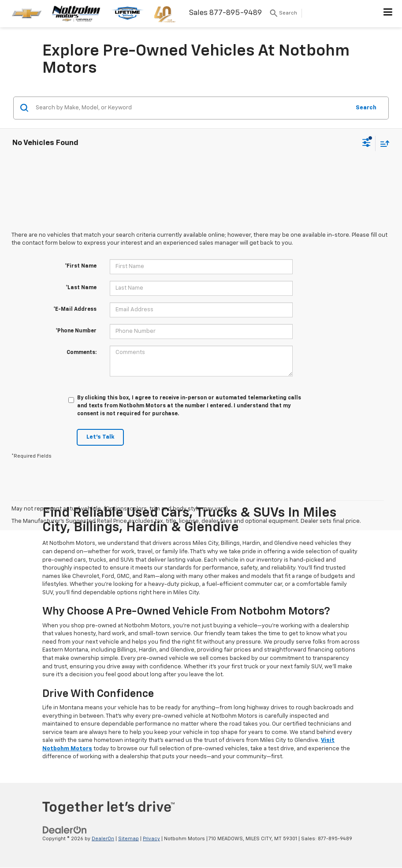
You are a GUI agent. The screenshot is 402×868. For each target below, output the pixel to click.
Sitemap (128, 839)
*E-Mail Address (75, 309)
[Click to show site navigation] (388, 14)
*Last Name (81, 288)
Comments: (82, 353)
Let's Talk (100, 437)
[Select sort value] (383, 143)
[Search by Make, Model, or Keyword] (192, 108)
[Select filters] (367, 144)
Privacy (151, 839)
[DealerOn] (65, 830)
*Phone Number (76, 331)
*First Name (81, 266)
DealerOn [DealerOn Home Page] (103, 839)
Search (366, 108)
